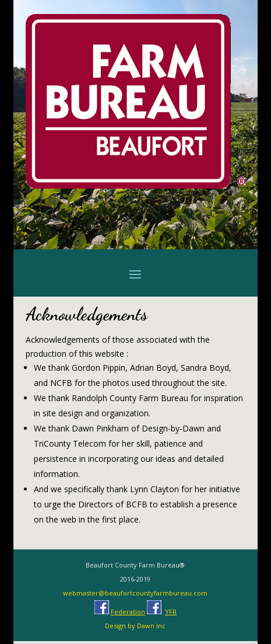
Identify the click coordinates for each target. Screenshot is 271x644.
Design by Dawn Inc (135, 626)
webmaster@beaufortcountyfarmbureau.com (135, 593)
